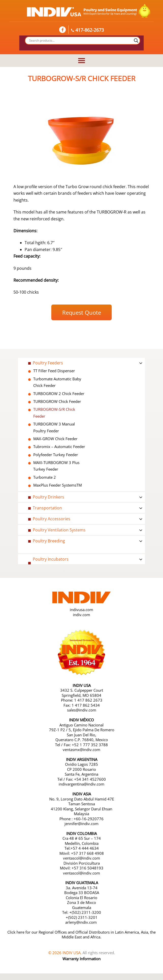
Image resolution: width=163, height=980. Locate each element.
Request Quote (82, 312)
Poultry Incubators (51, 559)
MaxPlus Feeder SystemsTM (58, 485)
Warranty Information (81, 959)
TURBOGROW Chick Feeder (57, 401)
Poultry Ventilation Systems (59, 530)
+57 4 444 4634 (85, 848)
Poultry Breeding (49, 541)
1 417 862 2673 (88, 700)
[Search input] (80, 41)
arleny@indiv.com (81, 922)
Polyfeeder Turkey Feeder (56, 455)
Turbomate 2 (45, 477)
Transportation (47, 508)
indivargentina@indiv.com (81, 784)
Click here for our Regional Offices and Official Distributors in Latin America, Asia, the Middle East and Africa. (81, 935)
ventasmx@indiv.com (81, 750)
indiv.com (81, 615)
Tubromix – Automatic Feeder (59, 447)
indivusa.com (81, 610)
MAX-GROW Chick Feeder (55, 439)
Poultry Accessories (52, 519)
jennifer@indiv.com (81, 824)
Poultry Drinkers (48, 497)
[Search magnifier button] (136, 41)
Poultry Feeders (48, 363)
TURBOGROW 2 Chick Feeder (59, 394)
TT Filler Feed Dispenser (54, 371)
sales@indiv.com (82, 710)
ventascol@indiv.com (81, 858)
